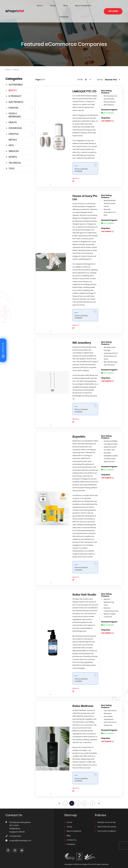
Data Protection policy (107, 823)
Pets (10, 134)
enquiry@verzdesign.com (20, 836)
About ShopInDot (71, 5)
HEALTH (11, 111)
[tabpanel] (52, 125)
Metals (13, 129)
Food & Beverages (13, 104)
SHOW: (80, 68)
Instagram (15, 846)
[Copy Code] (96, 154)
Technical (13, 152)
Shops (49, 5)
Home (40, 5)
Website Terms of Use (106, 818)
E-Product (13, 85)
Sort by (100, 68)
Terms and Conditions (107, 827)
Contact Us (71, 836)
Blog (58, 5)
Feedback (86, 5)
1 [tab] (50, 173)
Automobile (14, 74)
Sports (11, 146)
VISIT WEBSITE (108, 110)
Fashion (12, 97)
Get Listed (113, 6)
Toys (10, 157)
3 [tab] (54, 173)
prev (59, 795)
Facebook (8, 846)
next (99, 795)
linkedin (22, 846)
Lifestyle (12, 123)
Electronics (14, 91)
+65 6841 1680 (15, 832)
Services (12, 140)
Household (14, 117)
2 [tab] (52, 173)
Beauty (11, 79)
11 (93, 795)
